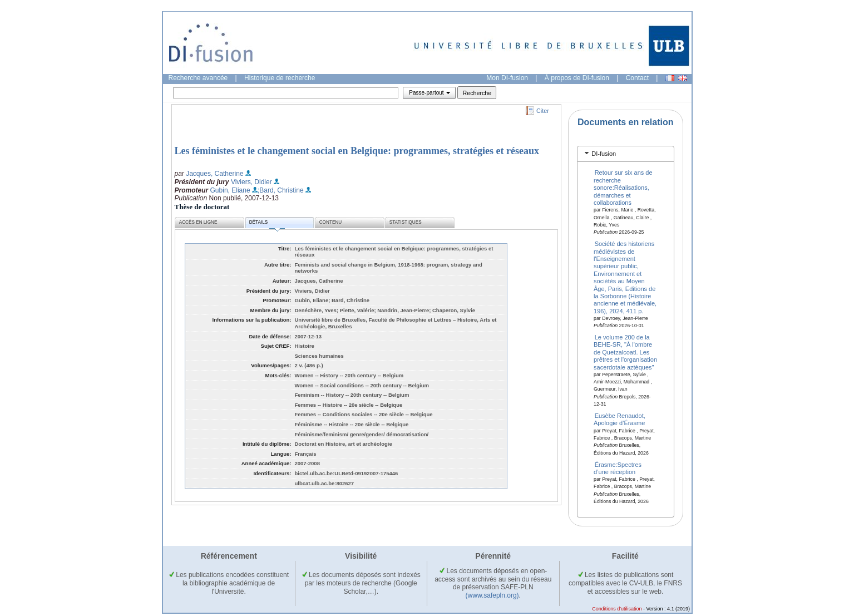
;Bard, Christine (281, 190)
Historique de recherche (280, 78)
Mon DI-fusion (507, 78)
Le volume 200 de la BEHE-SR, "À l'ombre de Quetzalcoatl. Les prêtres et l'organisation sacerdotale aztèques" (625, 352)
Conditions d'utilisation (617, 609)
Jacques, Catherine (214, 174)
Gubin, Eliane (230, 190)
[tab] (626, 154)
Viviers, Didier (251, 182)
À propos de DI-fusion (577, 78)
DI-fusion (604, 154)
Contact (637, 78)
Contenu (330, 222)
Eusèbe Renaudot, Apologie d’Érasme (619, 419)
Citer (543, 111)
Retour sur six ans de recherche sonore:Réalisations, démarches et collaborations (623, 188)
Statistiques (406, 222)
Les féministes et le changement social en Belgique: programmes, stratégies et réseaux (357, 151)
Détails (267, 224)
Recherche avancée (198, 78)
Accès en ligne (198, 222)
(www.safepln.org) (492, 595)
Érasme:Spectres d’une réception (618, 468)
